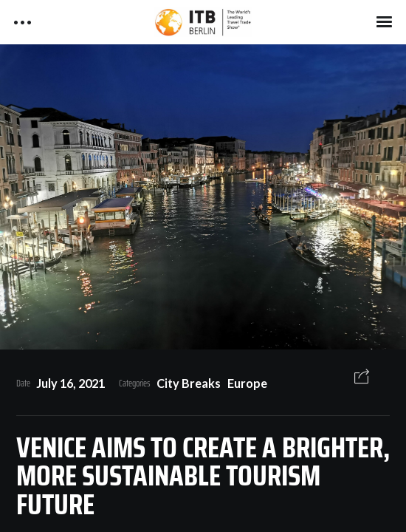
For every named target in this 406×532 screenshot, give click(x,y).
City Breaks (189, 383)
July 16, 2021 (70, 383)
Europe (247, 383)
